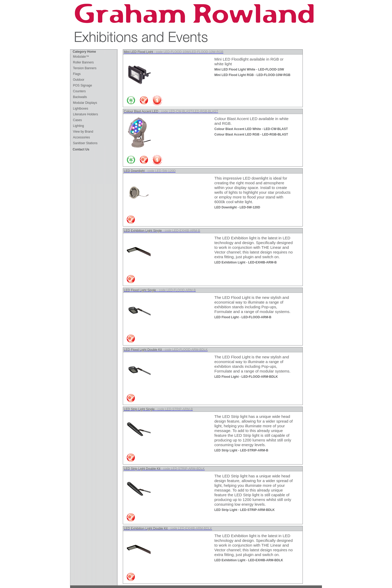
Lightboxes (81, 109)
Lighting (78, 126)
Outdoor (79, 80)
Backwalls (80, 97)
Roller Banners (83, 62)
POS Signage (83, 85)
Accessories (81, 137)
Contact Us (81, 149)
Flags (77, 74)
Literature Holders (85, 114)
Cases (77, 120)
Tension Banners (85, 68)
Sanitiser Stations (85, 143)
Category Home (84, 52)
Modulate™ (81, 57)
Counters (79, 91)
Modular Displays (85, 103)
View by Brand (83, 132)
